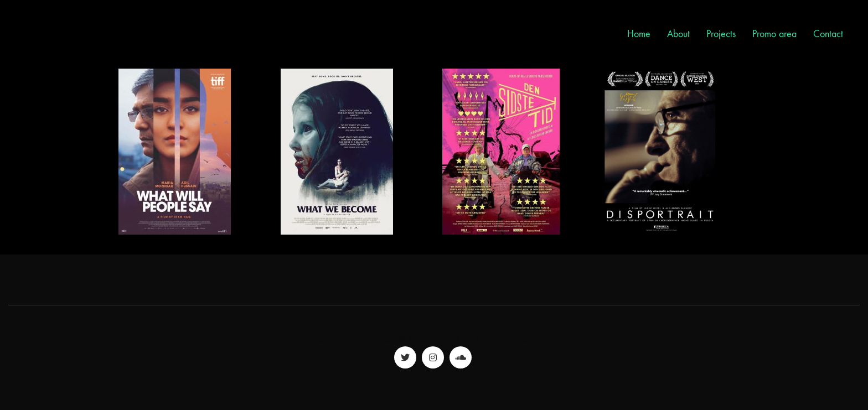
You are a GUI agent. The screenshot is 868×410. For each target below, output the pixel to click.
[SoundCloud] (461, 357)
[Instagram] (433, 357)
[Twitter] (405, 357)
